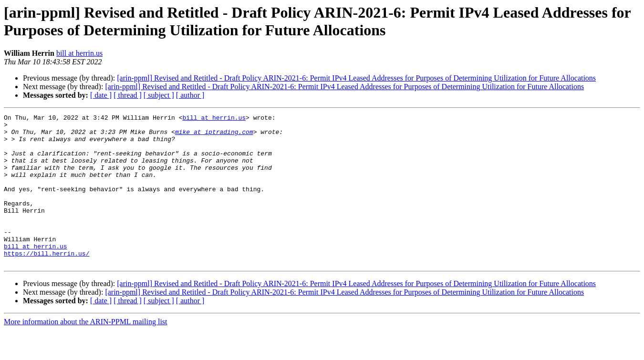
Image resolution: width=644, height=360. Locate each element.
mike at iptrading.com (214, 136)
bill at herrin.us (79, 53)
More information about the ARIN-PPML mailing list (86, 352)
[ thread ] (128, 95)
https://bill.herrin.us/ (47, 282)
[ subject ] (159, 95)
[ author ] (190, 95)
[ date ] (101, 95)
